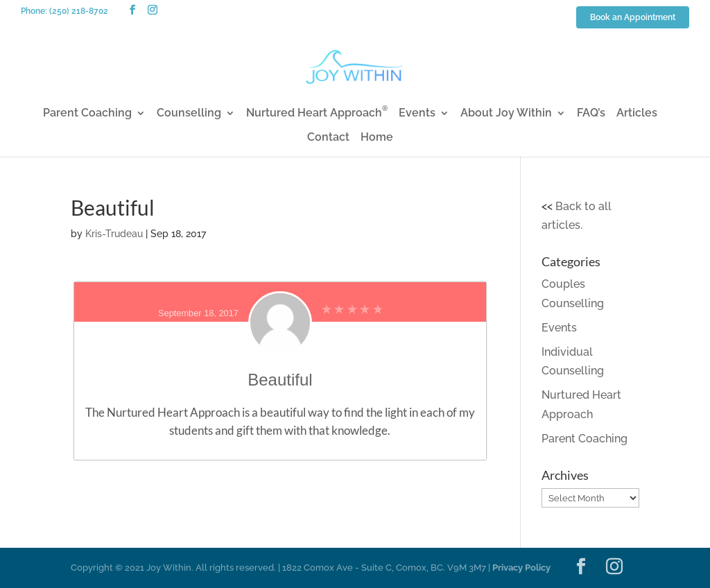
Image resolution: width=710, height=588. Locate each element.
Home (377, 138)
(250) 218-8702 (79, 11)
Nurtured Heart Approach (317, 114)
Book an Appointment (633, 18)
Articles (637, 114)
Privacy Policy (521, 568)
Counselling (189, 114)
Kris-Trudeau (114, 234)
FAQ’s (591, 114)
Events (417, 114)
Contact (328, 138)
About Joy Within (506, 114)
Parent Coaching (87, 114)
